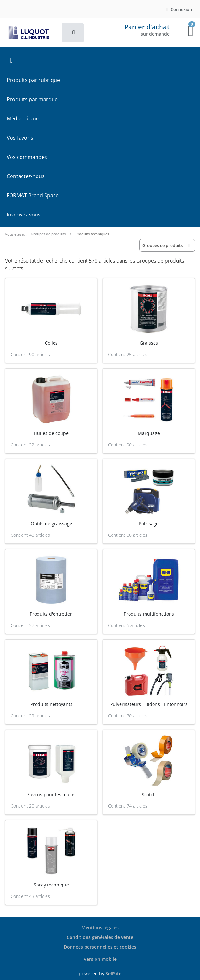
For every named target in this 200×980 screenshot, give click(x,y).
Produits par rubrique (33, 80)
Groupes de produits (48, 234)
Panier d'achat (147, 27)
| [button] (167, 245)
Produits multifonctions (149, 614)
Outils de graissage (51, 523)
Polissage (149, 523)
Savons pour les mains (51, 794)
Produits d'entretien (51, 614)
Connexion (178, 9)
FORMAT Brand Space (33, 195)
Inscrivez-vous (24, 215)
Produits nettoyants (51, 704)
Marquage (149, 433)
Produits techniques (92, 234)
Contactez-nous (26, 176)
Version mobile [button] (100, 959)
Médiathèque (23, 118)
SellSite (113, 973)
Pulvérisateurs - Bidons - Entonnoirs (149, 704)
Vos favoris (20, 138)
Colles (51, 343)
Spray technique (51, 885)
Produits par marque (32, 99)
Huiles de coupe (51, 433)
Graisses (149, 343)
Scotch (149, 794)
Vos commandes (27, 157)
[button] (73, 33)
